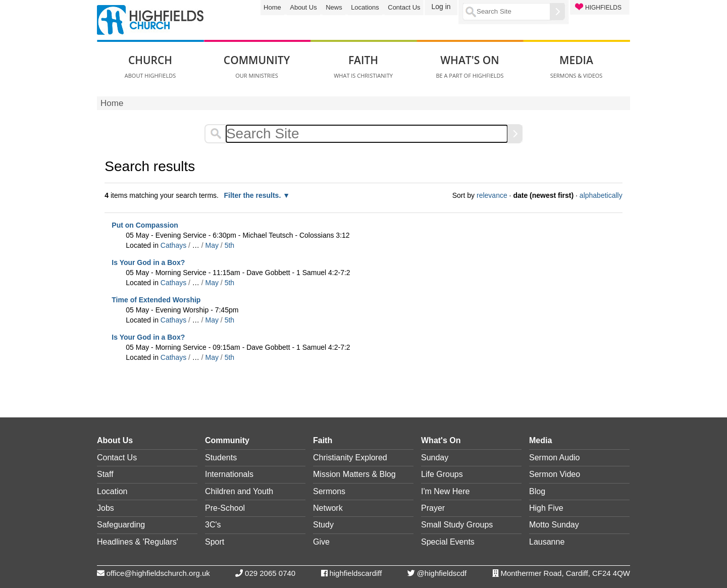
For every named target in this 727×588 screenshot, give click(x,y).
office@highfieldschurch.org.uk (158, 573)
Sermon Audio (555, 458)
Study (323, 525)
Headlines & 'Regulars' (138, 542)
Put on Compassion (145, 225)
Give (321, 542)
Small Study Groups (457, 525)
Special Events (448, 542)
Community (227, 440)
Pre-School (225, 508)
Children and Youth (239, 491)
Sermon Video (555, 474)
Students (221, 458)
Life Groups (442, 474)
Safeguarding (121, 525)
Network (328, 508)
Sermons (329, 491)
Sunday (435, 458)
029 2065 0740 (270, 573)
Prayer (433, 508)
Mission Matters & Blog (354, 474)
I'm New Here (445, 491)
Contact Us (404, 7)
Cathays (173, 245)
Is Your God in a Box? (148, 262)
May (212, 245)
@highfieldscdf (442, 573)
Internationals (229, 474)
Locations (365, 7)
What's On (441, 440)
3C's (213, 525)
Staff (105, 474)
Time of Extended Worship (156, 300)
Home (272, 7)
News (334, 7)
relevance (492, 195)
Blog (537, 491)
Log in (441, 7)
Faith (323, 440)
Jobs (106, 508)
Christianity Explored (350, 458)
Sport (215, 542)
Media (540, 440)
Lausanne (547, 542)
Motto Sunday (554, 525)
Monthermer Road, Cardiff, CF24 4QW (565, 573)
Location (112, 491)
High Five (546, 508)
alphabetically (601, 195)
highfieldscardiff (355, 573)
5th (229, 245)
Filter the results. (253, 195)
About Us (303, 7)
